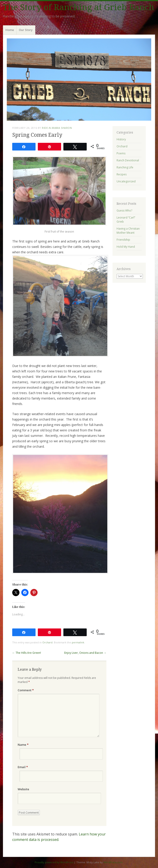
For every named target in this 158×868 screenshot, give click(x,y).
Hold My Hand (126, 247)
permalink (78, 642)
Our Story (26, 30)
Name (23, 745)
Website (23, 789)
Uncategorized (126, 181)
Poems (121, 153)
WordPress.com (113, 862)
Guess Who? (124, 211)
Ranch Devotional (128, 160)
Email (23, 767)
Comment (26, 690)
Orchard (47, 642)
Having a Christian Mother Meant (128, 231)
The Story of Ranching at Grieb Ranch (79, 7)
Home (10, 30)
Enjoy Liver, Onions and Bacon (85, 653)
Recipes (122, 174)
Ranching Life (125, 167)
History (121, 139)
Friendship (123, 240)
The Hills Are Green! (27, 653)
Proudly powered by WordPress (54, 862)
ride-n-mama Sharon (57, 128)
